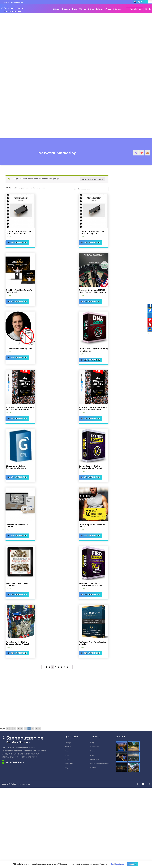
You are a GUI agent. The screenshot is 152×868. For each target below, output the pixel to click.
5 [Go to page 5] (25, 728)
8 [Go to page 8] (36, 728)
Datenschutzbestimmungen (101, 764)
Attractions (69, 764)
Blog (108, 9)
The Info (68, 747)
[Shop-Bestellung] (90, 189)
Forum (100, 9)
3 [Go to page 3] (18, 728)
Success (66, 9)
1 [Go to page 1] (11, 728)
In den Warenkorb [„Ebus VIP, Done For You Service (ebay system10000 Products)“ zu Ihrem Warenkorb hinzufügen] (17, 419)
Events (93, 751)
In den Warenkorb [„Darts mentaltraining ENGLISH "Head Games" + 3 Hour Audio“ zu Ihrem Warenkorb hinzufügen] (91, 301)
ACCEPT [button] (133, 864)
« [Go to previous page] (7, 728)
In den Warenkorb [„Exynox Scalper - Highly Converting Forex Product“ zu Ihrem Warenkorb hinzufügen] (91, 477)
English (138, 2)
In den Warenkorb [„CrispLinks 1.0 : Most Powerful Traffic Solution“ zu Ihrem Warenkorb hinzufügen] (17, 301)
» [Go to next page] (40, 728)
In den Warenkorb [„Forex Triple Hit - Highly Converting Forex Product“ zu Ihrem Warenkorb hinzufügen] (17, 653)
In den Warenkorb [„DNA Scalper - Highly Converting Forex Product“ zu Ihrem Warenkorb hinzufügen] (91, 360)
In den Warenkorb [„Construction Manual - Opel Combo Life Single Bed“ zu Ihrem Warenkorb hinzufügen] (91, 243)
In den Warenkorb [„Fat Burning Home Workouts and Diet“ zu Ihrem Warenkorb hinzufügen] (91, 536)
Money (56, 9)
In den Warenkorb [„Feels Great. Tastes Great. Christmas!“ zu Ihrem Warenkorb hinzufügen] (17, 594)
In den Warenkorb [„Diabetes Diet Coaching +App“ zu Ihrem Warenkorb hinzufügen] (17, 358)
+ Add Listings (135, 9)
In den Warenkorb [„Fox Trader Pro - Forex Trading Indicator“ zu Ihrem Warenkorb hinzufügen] (91, 653)
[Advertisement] (57, 694)
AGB (92, 755)
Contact (117, 9)
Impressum (94, 759)
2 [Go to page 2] (15, 728)
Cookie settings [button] (118, 864)
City (66, 768)
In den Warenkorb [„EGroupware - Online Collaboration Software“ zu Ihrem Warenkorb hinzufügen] (17, 477)
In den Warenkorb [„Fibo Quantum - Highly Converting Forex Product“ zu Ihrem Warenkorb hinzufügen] (91, 594)
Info (75, 9)
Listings (68, 743)
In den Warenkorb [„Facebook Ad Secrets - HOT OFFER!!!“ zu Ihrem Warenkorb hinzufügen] (17, 536)
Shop (91, 9)
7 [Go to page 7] (33, 728)
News (82, 9)
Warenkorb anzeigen (92, 179)
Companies (95, 747)
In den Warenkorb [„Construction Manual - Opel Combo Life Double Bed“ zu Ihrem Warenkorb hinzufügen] (17, 243)
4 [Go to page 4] (22, 728)
